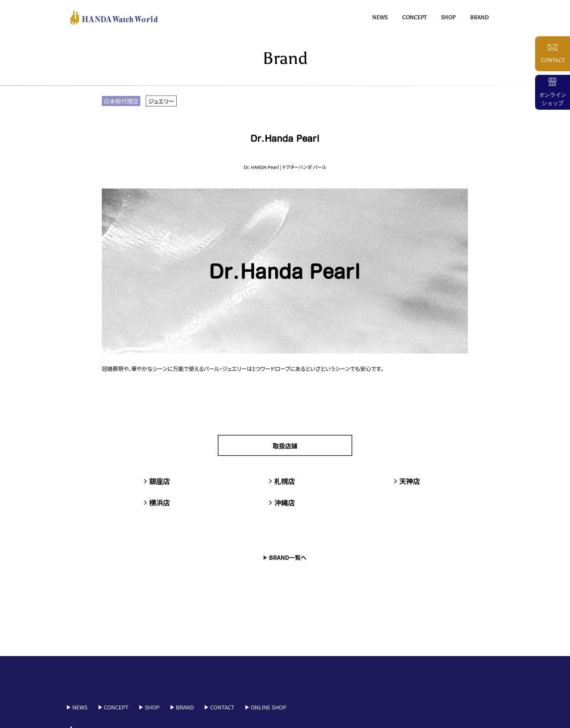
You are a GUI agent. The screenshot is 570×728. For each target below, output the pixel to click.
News (380, 17)
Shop (448, 17)
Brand (479, 17)
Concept (414, 17)
